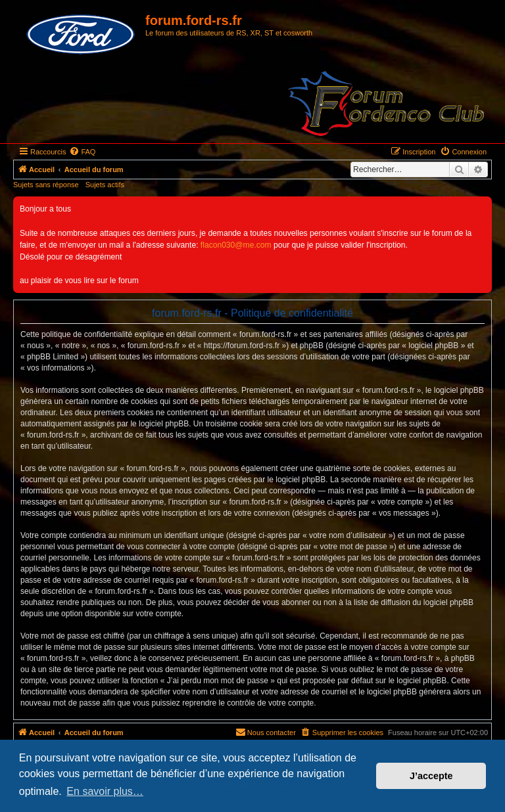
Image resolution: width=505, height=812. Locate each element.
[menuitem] (82, 152)
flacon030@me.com (236, 245)
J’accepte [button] (431, 776)
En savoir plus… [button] (105, 791)
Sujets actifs (105, 185)
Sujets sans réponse (46, 185)
